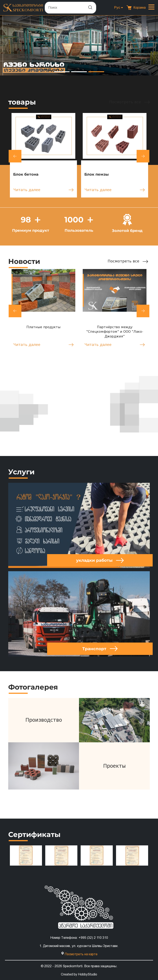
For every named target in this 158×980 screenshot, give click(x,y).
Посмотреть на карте (81, 954)
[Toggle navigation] (151, 8)
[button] (62, 72)
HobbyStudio (88, 974)
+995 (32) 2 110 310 (93, 937)
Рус (117, 7)
